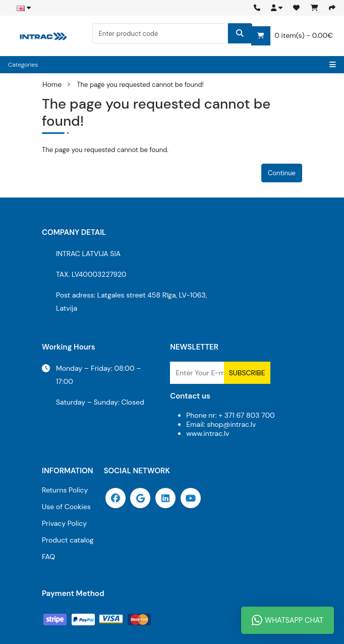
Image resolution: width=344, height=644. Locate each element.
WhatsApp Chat (288, 620)
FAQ (48, 557)
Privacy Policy (64, 523)
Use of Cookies (66, 507)
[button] (277, 8)
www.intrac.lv (208, 433)
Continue (282, 173)
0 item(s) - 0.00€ (292, 36)
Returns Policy (65, 490)
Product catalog (68, 540)
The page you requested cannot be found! (140, 85)
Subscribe (247, 373)
